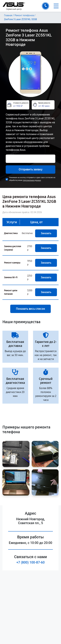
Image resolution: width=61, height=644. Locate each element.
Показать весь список (30, 309)
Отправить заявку (31, 169)
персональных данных (32, 180)
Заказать (46, 233)
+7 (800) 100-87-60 (31, 562)
